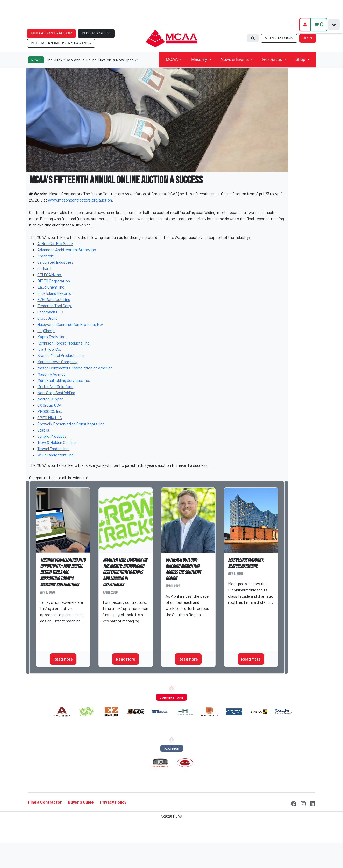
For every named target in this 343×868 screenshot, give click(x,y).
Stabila (43, 430)
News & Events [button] (235, 59)
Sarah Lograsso (57, 629)
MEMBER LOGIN (279, 38)
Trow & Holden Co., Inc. (57, 442)
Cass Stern (241, 610)
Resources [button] (272, 59)
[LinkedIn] (312, 803)
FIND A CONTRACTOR (51, 33)
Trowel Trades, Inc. (53, 449)
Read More (63, 659)
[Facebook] (294, 803)
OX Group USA (49, 405)
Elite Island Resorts (54, 293)
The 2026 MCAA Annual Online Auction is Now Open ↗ (92, 60)
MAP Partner (54, 639)
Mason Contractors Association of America (75, 368)
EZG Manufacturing (54, 299)
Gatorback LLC (50, 312)
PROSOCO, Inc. (50, 411)
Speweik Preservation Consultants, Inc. (71, 424)
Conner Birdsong (183, 623)
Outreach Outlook (184, 633)
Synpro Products (52, 436)
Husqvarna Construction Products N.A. (71, 324)
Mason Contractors (66, 194)
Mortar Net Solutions (55, 386)
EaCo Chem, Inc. (51, 287)
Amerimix (46, 256)
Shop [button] (300, 59)
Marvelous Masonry (248, 620)
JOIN (308, 38)
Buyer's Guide (81, 802)
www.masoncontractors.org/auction (80, 200)
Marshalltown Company (57, 361)
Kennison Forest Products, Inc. (64, 343)
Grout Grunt (47, 318)
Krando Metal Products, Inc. (61, 355)
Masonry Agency (51, 374)
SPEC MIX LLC (50, 417)
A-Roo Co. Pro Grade (55, 243)
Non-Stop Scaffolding (56, 393)
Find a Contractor (45, 802)
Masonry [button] (199, 59)
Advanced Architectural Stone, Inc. (67, 250)
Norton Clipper (50, 399)
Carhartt (44, 268)
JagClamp (46, 330)
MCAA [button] (172, 59)
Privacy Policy (113, 802)
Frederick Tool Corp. (55, 306)
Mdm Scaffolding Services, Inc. (64, 380)
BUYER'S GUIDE (96, 33)
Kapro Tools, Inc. (52, 337)
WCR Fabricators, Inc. (56, 455)
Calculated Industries (55, 262)
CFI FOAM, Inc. (50, 274)
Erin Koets (114, 629)
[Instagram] (303, 803)
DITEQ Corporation (54, 281)
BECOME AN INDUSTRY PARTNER (61, 43)
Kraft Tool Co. (49, 349)
